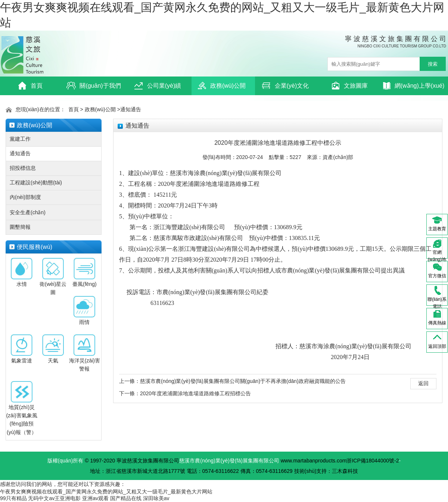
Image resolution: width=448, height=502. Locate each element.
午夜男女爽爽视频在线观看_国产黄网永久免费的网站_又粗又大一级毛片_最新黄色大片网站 (106, 492)
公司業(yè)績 (158, 86)
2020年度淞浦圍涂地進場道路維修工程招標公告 (195, 393)
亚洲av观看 (95, 498)
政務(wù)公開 (221, 86)
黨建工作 (20, 139)
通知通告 (131, 109)
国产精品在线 (126, 498)
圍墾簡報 (20, 227)
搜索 (433, 64)
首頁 (30, 86)
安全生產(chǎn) (28, 212)
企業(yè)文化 (285, 86)
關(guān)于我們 (94, 86)
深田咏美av (156, 498)
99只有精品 (13, 498)
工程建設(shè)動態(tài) (36, 183)
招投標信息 (23, 168)
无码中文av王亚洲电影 (54, 498)
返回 (423, 383)
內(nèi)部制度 (25, 197)
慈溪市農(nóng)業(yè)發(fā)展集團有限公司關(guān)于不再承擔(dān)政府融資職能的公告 (243, 381)
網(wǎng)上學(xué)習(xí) (414, 88)
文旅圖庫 (349, 86)
